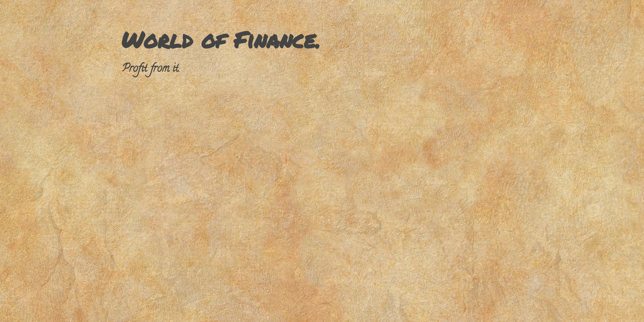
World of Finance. (221, 40)
